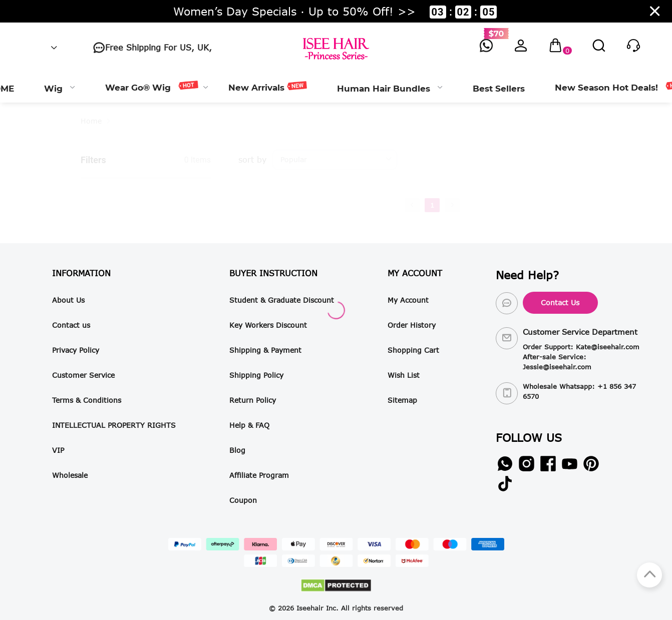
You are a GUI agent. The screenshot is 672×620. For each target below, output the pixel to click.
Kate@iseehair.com (608, 347)
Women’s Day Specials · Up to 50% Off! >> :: (335, 12)
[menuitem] (60, 88)
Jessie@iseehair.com (557, 367)
